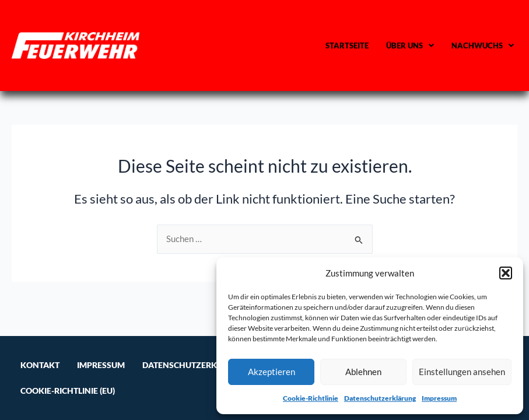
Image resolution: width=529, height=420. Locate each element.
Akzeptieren (271, 372)
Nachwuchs (483, 45)
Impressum (439, 398)
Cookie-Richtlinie (311, 398)
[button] (506, 273)
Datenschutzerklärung (380, 398)
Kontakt (40, 365)
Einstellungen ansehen (462, 372)
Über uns (410, 45)
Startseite (347, 45)
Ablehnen (363, 372)
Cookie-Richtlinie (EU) (68, 391)
